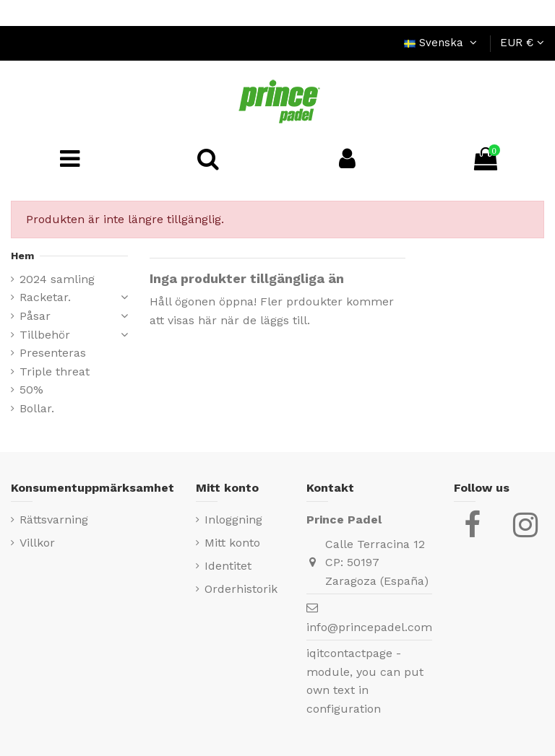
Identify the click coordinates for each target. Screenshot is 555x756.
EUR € (522, 43)
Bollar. (37, 408)
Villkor (37, 543)
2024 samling (57, 279)
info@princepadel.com (369, 627)
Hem (22, 256)
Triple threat (55, 372)
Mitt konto (232, 543)
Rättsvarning (54, 520)
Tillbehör (45, 335)
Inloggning (233, 520)
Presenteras (53, 353)
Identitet (228, 566)
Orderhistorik (241, 589)
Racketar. (45, 297)
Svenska (442, 43)
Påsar (35, 316)
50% (31, 390)
